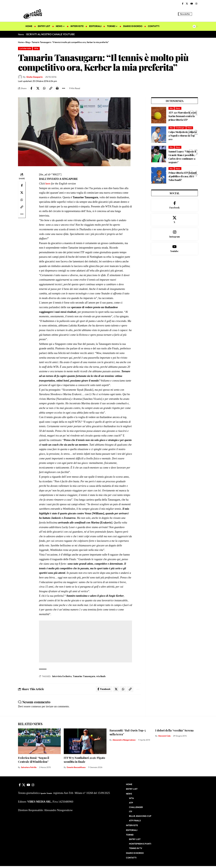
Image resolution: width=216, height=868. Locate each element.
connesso (36, 706)
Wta (36, 48)
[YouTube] (192, 4)
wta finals (101, 676)
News (178, 108)
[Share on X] (38, 88)
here (48, 184)
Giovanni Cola (164, 736)
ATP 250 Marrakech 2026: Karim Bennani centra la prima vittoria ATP (182, 116)
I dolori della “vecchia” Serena (174, 730)
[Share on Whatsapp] (44, 88)
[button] (196, 14)
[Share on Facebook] (31, 88)
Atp (171, 108)
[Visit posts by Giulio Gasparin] (20, 77)
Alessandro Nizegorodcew (124, 740)
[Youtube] (175, 249)
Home (21, 42)
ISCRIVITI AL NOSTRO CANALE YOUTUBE (50, 34)
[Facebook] (183, 4)
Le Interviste (25, 48)
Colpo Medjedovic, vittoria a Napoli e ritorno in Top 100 (182, 136)
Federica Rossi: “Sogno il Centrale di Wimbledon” (34, 760)
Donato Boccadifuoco (76, 767)
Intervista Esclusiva (62, 676)
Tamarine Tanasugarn (84, 676)
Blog (28, 42)
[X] (187, 4)
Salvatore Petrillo (29, 767)
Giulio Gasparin (34, 77)
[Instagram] (196, 4)
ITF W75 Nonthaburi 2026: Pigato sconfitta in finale (84, 760)
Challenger (180, 128)
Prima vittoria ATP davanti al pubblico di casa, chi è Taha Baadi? (182, 176)
